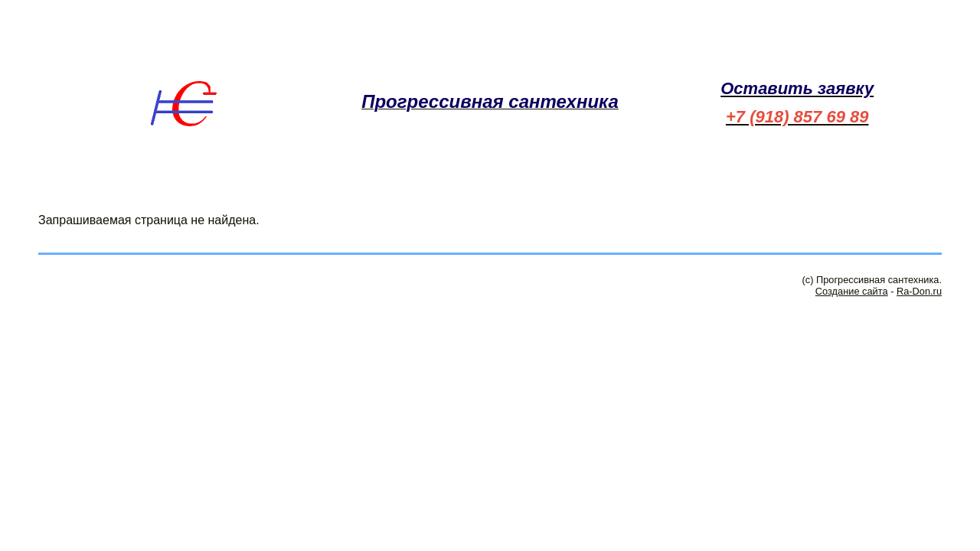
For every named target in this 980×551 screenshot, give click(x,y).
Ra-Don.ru (919, 291)
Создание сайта (852, 291)
